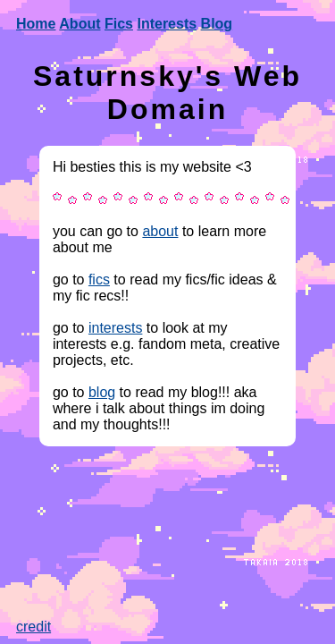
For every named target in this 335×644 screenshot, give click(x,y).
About (80, 24)
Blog (217, 24)
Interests (167, 24)
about (160, 231)
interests (115, 328)
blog (102, 392)
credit (33, 627)
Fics (119, 24)
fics (99, 280)
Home (36, 24)
